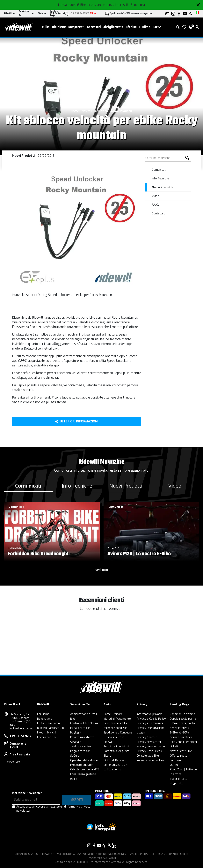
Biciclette (59, 27)
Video (156, 196)
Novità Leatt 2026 (182, 751)
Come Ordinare (113, 714)
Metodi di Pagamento (117, 719)
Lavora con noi (46, 737)
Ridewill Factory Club (51, 728)
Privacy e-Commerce (150, 723)
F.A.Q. (155, 205)
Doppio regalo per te (183, 719)
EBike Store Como (48, 723)
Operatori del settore (84, 760)
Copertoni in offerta (182, 714)
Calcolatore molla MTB (85, 770)
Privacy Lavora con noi (151, 746)
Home (75, 111)
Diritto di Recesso (115, 760)
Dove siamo (45, 719)
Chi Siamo (43, 714)
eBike (46, 27)
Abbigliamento (113, 27)
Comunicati (159, 170)
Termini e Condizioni (116, 746)
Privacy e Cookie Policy (151, 719)
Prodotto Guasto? (82, 765)
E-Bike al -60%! (150, 27)
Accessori (94, 27)
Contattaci (159, 213)
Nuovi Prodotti (122, 111)
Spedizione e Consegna (118, 733)
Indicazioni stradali (21, 729)
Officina (131, 27)
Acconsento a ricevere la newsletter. (53, 809)
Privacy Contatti (147, 737)
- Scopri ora (137, 5)
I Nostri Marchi (46, 733)
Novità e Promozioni (95, 111)
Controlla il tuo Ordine (84, 723)
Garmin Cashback (181, 737)
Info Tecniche (160, 178)
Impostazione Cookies (150, 760)
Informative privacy (149, 714)
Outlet (174, 765)
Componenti (76, 27)
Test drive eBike (81, 746)
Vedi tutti (101, 570)
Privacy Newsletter (149, 742)
